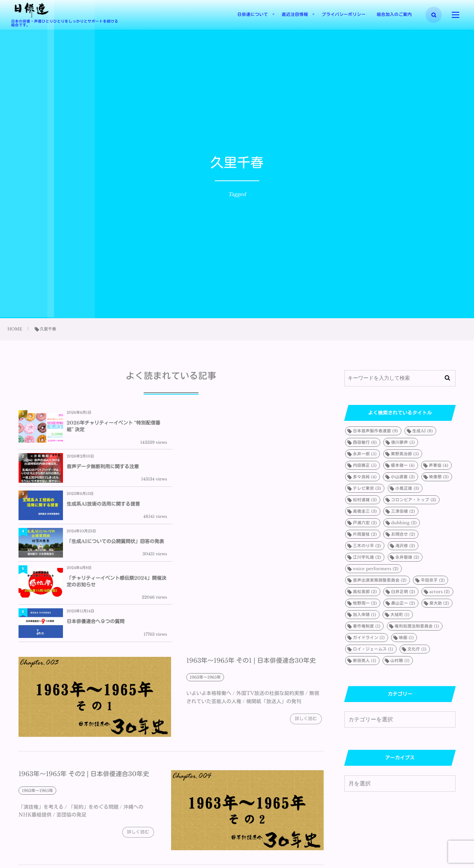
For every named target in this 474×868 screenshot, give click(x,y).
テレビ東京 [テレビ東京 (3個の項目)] (367, 488)
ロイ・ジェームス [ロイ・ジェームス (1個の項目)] (373, 649)
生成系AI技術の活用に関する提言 (103, 467)
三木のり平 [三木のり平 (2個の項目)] (367, 546)
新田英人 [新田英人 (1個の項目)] (365, 661)
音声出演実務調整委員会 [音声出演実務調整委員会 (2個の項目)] (380, 580)
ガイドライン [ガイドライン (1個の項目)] (369, 638)
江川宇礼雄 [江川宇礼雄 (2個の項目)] (367, 557)
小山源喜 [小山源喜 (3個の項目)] (403, 477)
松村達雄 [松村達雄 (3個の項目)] (365, 500)
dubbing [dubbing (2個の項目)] (404, 523)
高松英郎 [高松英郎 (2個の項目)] (365, 592)
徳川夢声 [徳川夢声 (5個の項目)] (403, 442)
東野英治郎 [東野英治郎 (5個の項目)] (405, 454)
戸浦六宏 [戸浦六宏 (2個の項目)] (365, 523)
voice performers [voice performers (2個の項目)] (376, 569)
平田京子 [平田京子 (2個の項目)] (433, 580)
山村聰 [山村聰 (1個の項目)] (400, 661)
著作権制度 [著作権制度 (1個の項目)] (367, 626)
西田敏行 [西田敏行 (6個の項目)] (365, 442)
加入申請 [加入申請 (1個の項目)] (365, 615)
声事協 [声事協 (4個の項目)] (439, 465)
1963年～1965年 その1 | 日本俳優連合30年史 (251, 552)
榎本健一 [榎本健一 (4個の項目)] (403, 465)
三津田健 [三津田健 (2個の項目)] (403, 511)
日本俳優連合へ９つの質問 (248, 507)
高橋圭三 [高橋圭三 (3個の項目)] (365, 511)
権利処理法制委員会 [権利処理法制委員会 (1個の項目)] (417, 626)
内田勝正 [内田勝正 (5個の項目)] (365, 465)
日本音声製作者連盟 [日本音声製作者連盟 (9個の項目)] (375, 431)
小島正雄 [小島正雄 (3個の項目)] (408, 488)
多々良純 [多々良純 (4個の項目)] (365, 477)
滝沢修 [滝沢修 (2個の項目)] (405, 546)
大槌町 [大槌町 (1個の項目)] (400, 615)
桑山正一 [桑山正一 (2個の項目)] (403, 603)
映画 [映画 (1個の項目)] (406, 638)
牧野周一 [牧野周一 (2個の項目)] (365, 603)
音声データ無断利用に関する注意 (255, 426)
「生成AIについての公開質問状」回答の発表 (268, 467)
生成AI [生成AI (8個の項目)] (422, 431)
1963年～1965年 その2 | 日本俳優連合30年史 (84, 666)
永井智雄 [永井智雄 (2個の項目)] (408, 557)
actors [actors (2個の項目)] (439, 592)
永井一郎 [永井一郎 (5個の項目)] (365, 454)
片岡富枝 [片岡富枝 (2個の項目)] (365, 534)
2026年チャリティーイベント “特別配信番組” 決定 (114, 426)
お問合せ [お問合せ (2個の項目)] (403, 534)
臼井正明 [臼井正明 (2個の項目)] (403, 592)
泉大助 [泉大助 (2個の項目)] (439, 603)
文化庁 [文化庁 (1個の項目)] (417, 649)
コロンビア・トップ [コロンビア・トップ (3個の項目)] (414, 500)
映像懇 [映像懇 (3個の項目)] (439, 477)
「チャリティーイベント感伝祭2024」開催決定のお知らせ (114, 507)
